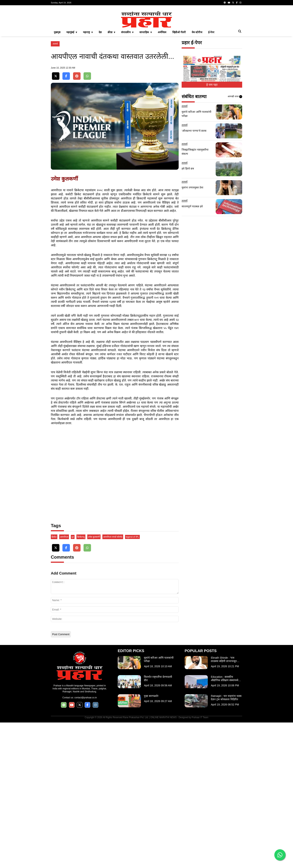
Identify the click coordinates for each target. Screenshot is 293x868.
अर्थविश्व (162, 85)
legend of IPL (132, 682)
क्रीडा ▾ (111, 85)
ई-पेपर (211, 85)
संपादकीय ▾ (127, 85)
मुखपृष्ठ (57, 85)
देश (100, 85)
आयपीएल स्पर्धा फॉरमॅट (113, 682)
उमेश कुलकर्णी (94, 682)
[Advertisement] (146, 34)
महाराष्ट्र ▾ (88, 85)
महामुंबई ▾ (72, 85)
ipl (73, 682)
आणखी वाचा (235, 149)
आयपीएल (64, 682)
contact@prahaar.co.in (86, 843)
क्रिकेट (54, 682)
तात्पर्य (55, 96)
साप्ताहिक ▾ (146, 85)
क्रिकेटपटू (81, 682)
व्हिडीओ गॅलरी (179, 85)
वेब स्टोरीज (197, 85)
